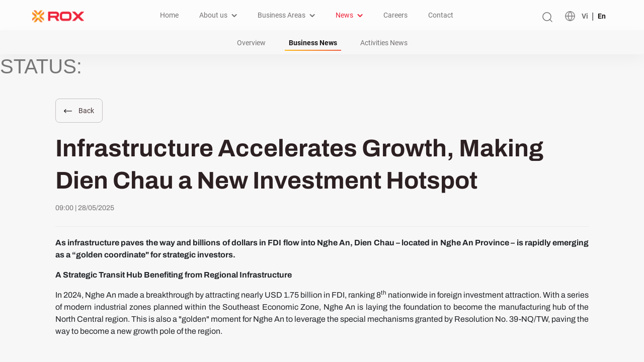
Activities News (384, 43)
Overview (251, 43)
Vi (585, 16)
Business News (313, 43)
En (602, 16)
